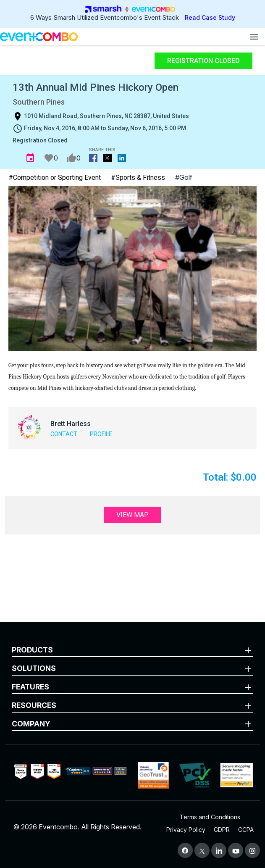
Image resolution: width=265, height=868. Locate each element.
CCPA (246, 830)
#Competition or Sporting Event (55, 178)
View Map (132, 515)
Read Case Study (210, 17)
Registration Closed (203, 61)
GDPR (222, 830)
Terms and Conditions (210, 817)
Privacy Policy (186, 830)
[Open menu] (254, 37)
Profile (101, 434)
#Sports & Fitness (138, 178)
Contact (64, 434)
